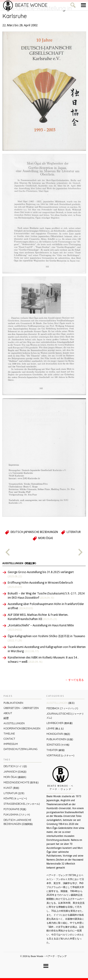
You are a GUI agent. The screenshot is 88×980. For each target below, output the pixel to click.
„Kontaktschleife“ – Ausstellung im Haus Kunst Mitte (41, 627)
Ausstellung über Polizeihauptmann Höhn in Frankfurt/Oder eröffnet (46, 606)
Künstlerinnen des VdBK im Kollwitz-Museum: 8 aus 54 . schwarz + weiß (43, 660)
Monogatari (58, 734)
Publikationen (13, 703)
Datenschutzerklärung (21, 749)
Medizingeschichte (21, 782)
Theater (55, 750)
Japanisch (15, 772)
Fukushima (17, 815)
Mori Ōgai (46, 538)
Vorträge (60, 755)
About (8, 713)
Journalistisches (65, 716)
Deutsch (15, 766)
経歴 (6, 718)
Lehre (55, 728)
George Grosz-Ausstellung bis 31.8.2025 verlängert (41, 574)
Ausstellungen (14, 723)
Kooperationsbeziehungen (22, 728)
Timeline (9, 734)
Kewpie (15, 798)
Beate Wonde (25, 5)
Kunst (11, 788)
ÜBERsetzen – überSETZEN (21, 708)
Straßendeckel (22, 804)
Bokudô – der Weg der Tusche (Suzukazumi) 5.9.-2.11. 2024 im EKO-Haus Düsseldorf (46, 596)
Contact (9, 739)
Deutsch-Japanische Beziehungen (34, 532)
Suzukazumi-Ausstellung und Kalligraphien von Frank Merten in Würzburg (47, 649)
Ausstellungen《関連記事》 (20, 563)
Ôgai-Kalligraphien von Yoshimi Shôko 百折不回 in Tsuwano (46, 638)
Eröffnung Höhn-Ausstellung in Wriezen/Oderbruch (40, 585)
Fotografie (15, 809)
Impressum (11, 744)
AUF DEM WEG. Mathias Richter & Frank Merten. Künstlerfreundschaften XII (38, 617)
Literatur (74, 532)
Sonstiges (58, 745)
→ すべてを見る (74, 680)
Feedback (62, 708)
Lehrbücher (59, 723)
